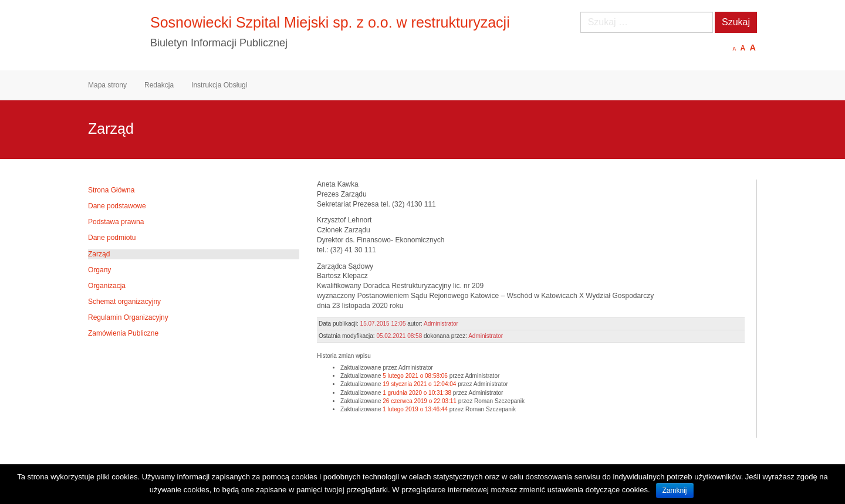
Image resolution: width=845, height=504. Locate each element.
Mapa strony (107, 85)
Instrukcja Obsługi (219, 85)
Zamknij (675, 491)
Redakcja (159, 85)
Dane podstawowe (117, 206)
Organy (99, 270)
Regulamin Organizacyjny (128, 317)
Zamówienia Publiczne (123, 333)
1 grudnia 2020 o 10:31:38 (417, 393)
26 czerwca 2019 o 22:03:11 (420, 401)
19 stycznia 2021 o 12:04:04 (419, 384)
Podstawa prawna (116, 222)
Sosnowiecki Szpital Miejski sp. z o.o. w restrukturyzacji (330, 22)
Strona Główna (111, 190)
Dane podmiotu (112, 238)
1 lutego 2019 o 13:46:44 (415, 409)
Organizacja (107, 286)
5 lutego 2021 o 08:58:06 (415, 376)
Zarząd (99, 254)
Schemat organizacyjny (124, 302)
